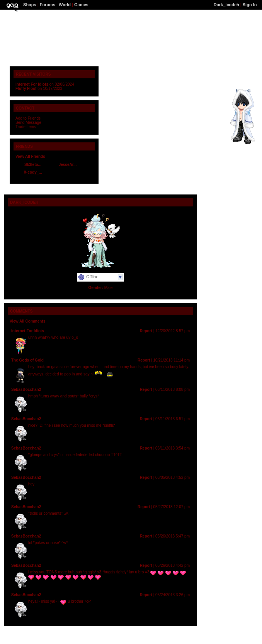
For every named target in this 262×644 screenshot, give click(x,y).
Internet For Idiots (32, 84)
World (65, 5)
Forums (48, 5)
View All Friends (30, 156)
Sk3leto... (33, 165)
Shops (30, 5)
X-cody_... (33, 172)
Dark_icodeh (226, 5)
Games (81, 5)
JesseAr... (68, 165)
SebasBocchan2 (26, 390)
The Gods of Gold (27, 360)
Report (146, 331)
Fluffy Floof (26, 89)
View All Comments (27, 321)
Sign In (250, 5)
